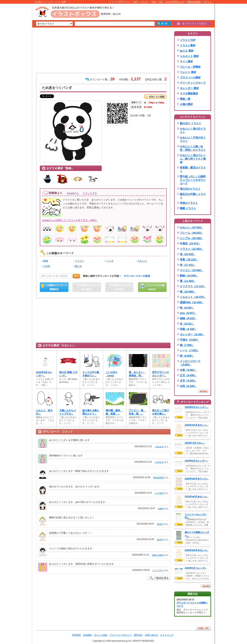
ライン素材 (186, 61)
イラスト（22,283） (192, 249)
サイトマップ (167, 635)
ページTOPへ (203, 628)
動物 (46, 261)
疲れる (78, 266)
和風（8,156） (188, 329)
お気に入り (155, 97)
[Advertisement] (15, 61)
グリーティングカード (193, 83)
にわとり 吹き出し (44, 412)
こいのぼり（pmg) (112, 374)
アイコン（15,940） (192, 270)
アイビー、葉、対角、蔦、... (137, 412)
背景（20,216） (189, 260)
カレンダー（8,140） (192, 334)
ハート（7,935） (190, 350)
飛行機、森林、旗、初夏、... (114, 412)
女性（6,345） (188, 386)
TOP (135, 2)
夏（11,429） (188, 281)
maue (161, 509)
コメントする (90, 193)
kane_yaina (158, 555)
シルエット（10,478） (193, 297)
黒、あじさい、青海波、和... (137, 374)
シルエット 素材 (189, 56)
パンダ (110, 261)
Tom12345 (158, 478)
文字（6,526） (188, 381)
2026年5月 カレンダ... (196, 568)
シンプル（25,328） (192, 238)
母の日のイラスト (190, 189)
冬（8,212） (187, 324)
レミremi (159, 493)
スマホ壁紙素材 (189, 93)
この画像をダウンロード (54, 287)
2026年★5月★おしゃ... (196, 425)
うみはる (159, 447)
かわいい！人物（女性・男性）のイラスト (193, 148)
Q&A (154, 2)
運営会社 (138, 635)
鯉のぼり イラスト (191, 123)
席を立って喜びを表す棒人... (160, 412)
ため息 (47, 266)
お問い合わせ (151, 635)
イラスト (144, 2)
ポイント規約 (101, 635)
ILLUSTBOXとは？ (175, 2)
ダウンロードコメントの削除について (192, 604)
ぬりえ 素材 (187, 51)
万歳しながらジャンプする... (68, 412)
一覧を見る (203, 391)
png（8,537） (188, 313)
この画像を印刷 (152, 287)
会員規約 (88, 635)
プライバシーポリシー (121, 635)
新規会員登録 (194, 2)
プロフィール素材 (190, 77)
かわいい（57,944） (192, 227)
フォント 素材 (188, 72)
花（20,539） (188, 254)
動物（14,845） (189, 276)
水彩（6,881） (188, 370)
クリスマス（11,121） (193, 286)
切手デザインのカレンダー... (160, 374)
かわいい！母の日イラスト (193, 130)
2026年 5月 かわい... (195, 443)
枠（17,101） (188, 265)
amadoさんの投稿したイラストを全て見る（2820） (70, 220)
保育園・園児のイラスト (193, 169)
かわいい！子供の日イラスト (193, 139)
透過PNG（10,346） (192, 302)
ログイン (208, 2)
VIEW (179, 417)
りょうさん (158, 570)
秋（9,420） (187, 308)
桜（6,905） (187, 356)
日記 (161, 2)
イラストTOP (188, 40)
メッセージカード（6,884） (190, 363)
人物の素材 (186, 104)
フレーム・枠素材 (190, 67)
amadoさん (73, 193)
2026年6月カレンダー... (44, 374)
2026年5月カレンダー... (196, 407)
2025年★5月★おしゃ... (196, 497)
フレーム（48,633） (192, 233)
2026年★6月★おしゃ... (196, 550)
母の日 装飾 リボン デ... (68, 374)
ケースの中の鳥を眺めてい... (91, 374)
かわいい (142, 261)
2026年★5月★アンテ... (196, 479)
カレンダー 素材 (189, 88)
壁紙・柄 (185, 99)
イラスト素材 (188, 45)
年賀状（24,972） (190, 243)
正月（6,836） (188, 375)
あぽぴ (160, 524)
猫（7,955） (187, 345)
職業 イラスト (188, 208)
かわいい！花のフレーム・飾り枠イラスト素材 (193, 159)
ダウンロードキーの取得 (137, 276)
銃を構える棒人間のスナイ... (91, 412)
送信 (76, 276)
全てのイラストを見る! (192, 24)
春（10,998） (188, 292)
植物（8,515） (188, 318)
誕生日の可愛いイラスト (193, 196)
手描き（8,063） (190, 340)
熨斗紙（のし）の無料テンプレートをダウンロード (193, 180)
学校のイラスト (189, 203)
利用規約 (76, 635)
